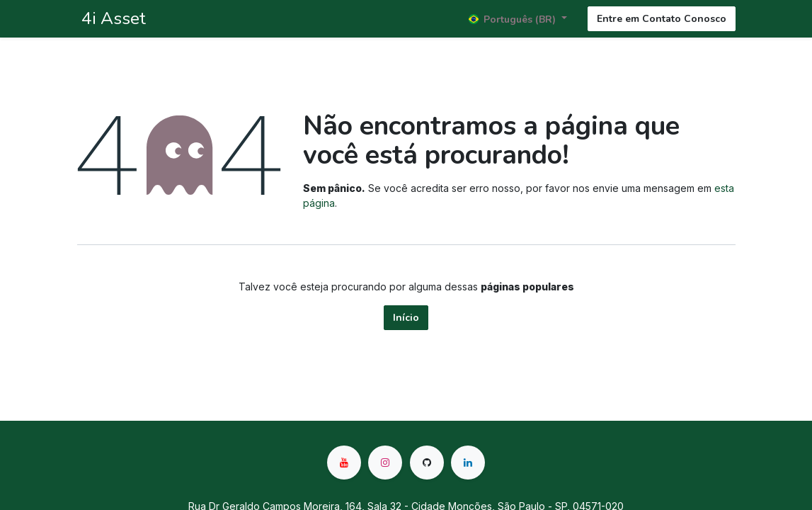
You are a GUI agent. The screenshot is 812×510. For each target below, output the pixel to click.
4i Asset (111, 18)
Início (406, 318)
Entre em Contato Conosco (662, 19)
